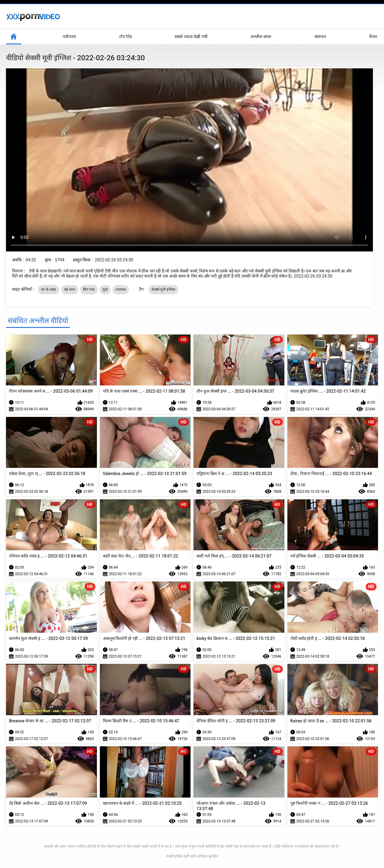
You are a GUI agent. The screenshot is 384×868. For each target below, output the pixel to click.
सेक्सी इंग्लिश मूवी (178, 856)
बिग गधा (89, 290)
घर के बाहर (49, 290)
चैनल (373, 37)
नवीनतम (69, 37)
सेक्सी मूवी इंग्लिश (163, 290)
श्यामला (121, 290)
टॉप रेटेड (125, 37)
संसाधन (320, 37)
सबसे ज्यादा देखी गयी (191, 37)
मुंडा (105, 290)
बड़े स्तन (70, 290)
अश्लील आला (261, 37)
